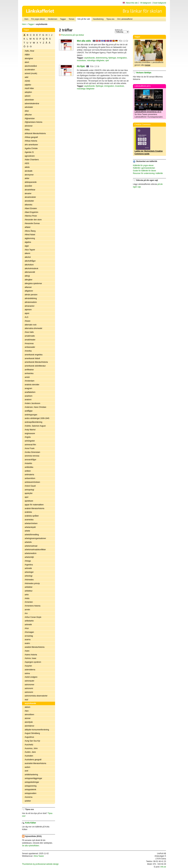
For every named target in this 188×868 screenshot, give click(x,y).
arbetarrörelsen (31, 523)
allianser (28, 287)
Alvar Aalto (29, 332)
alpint (27, 313)
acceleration (30, 70)
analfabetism (30, 392)
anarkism (29, 396)
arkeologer (29, 572)
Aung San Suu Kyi (32, 741)
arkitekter (29, 587)
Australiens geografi (33, 760)
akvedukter (29, 201)
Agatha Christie (31, 148)
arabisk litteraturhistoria (34, 508)
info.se (163, 867)
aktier (27, 178)
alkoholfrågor (30, 261)
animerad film (30, 445)
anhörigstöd (30, 441)
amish (27, 377)
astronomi (29, 688)
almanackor (30, 306)
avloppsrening (31, 786)
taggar (148, 65)
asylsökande (30, 703)
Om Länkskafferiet (125, 19)
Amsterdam (29, 381)
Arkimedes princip (32, 583)
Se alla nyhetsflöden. (31, 846)
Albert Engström (31, 212)
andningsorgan (31, 415)
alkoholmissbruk (31, 268)
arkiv (27, 595)
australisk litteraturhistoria (35, 763)
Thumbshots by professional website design (40, 864)
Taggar (63, 19)
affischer (28, 115)
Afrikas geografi (31, 137)
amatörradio (30, 336)
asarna (28, 640)
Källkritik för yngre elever (143, 165)
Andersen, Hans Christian (35, 407)
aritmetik (28, 568)
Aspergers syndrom (33, 662)
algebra (28, 242)
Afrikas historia (31, 141)
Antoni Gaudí (30, 486)
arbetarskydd (30, 527)
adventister (29, 100)
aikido (27, 167)
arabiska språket (32, 516)
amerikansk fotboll (32, 358)
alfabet (28, 227)
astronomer (29, 685)
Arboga (28, 561)
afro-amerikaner (31, 145)
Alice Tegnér (30, 250)
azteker (28, 801)
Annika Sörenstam (32, 452)
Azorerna (29, 797)
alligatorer (29, 291)
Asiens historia (31, 655)
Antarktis (28, 463)
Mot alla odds (84, 41)
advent (28, 96)
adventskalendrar (32, 104)
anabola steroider (32, 385)
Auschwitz (29, 745)
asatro (27, 643)
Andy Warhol (30, 430)
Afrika (27, 130)
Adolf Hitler (29, 88)
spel (107, 61)
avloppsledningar (32, 782)
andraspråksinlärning (33, 422)
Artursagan (29, 632)
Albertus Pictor (31, 216)
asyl (26, 700)
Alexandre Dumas (32, 223)
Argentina (29, 565)
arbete (27, 531)
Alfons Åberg (30, 231)
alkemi (27, 253)
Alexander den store (33, 220)
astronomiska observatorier (36, 696)
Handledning (98, 19)
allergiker (29, 280)
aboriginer (29, 58)
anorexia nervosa (32, 456)
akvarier (28, 193)
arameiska (29, 520)
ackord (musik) (31, 73)
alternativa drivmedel (33, 328)
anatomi (28, 400)
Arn (26, 613)
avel (26, 771)
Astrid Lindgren (31, 677)
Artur (27, 628)
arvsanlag (29, 636)
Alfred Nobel (30, 235)
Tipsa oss (110, 19)
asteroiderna (30, 670)
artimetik (28, 625)
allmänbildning (31, 298)
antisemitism (30, 478)
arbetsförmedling (32, 535)
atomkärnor (29, 726)
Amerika (28, 351)
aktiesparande (31, 182)
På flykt (81, 66)
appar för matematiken (34, 505)
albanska (28, 205)
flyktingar (112, 58)
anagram (28, 388)
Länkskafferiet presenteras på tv (148, 112)
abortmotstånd (31, 66)
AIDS (27, 163)
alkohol (28, 257)
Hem (26, 19)
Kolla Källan (31, 823)
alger (27, 246)
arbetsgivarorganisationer (35, 538)
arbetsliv (28, 542)
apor (27, 497)
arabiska (28, 512)
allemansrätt (30, 272)
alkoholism (29, 265)
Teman (71, 19)
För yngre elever (38, 19)
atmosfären (29, 715)
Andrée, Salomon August (35, 426)
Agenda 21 (29, 152)
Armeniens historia (32, 606)
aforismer (29, 126)
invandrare (81, 61)
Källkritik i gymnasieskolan (144, 168)
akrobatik (29, 171)
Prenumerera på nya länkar (72, 35)
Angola (28, 437)
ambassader (30, 347)
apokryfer (29, 493)
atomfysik (29, 722)
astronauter (29, 681)
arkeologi (29, 576)
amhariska (29, 373)
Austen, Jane (30, 752)
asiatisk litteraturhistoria (35, 647)
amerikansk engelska (34, 355)
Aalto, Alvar (29, 51)
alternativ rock (31, 325)
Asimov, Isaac (31, 658)
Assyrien (28, 666)
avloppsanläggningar (33, 778)
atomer (28, 718)
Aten (27, 711)
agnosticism (30, 156)
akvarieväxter (30, 197)
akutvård (28, 186)
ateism (27, 707)
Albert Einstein (31, 208)
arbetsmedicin (31, 553)
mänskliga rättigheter (96, 61)
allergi (27, 276)
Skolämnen (53, 19)
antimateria (29, 475)
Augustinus (29, 737)
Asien (27, 651)
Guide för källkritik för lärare (145, 171)
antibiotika (29, 467)
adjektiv (28, 85)
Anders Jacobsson (32, 403)
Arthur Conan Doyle (33, 617)
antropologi (29, 490)
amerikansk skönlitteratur (35, 366)
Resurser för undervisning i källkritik (148, 173)
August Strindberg (32, 733)
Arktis (27, 598)
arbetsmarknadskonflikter (35, 550)
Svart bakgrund (160, 3)
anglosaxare (30, 433)
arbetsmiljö (29, 557)
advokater (29, 107)
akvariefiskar (30, 190)
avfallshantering (31, 775)
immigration (122, 58)
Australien (29, 756)
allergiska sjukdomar (33, 283)
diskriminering (102, 58)
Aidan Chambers (32, 160)
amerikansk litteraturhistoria (36, 362)
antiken (28, 471)
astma (27, 673)
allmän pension (31, 295)
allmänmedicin (31, 302)
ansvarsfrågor (30, 460)
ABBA (27, 55)
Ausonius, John (31, 748)
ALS (27, 317)
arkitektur (29, 591)
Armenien (29, 602)
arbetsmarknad (31, 546)
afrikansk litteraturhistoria (35, 133)
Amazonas (29, 343)
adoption (28, 92)
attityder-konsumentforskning (37, 730)
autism (27, 767)
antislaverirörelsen (32, 482)
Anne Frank (30, 448)
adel (27, 77)
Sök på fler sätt (84, 19)
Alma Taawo (39, 856)
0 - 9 (29, 46)
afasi (27, 111)
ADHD (27, 81)
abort (27, 62)
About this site (132, 3)
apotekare (29, 501)
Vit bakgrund (145, 3)
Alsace (28, 321)
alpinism (28, 310)
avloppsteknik (30, 790)
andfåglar (29, 411)
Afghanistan (30, 118)
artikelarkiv (29, 621)
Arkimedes (29, 580)
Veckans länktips (144, 73)
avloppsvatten (31, 793)
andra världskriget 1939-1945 (37, 418)
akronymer (29, 175)
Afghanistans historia (33, 122)
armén (27, 610)
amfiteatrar (29, 370)
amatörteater (30, 340)
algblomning (30, 238)
